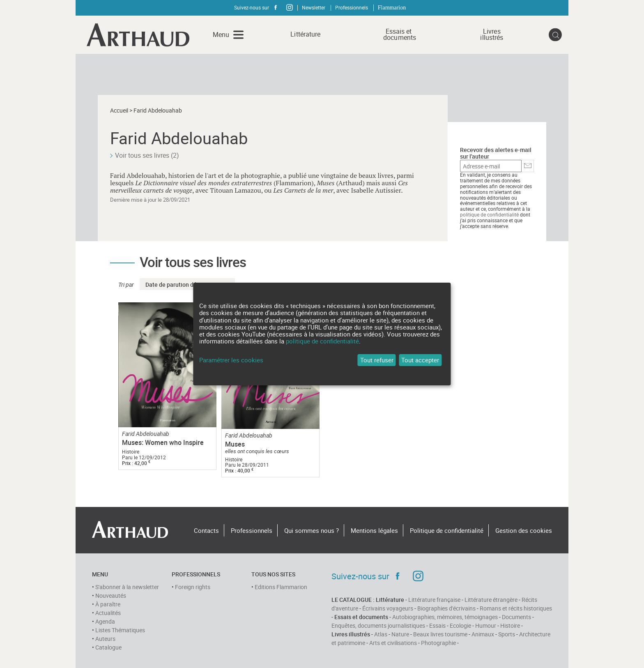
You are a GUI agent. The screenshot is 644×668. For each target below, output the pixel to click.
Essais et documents (399, 35)
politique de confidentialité (489, 214)
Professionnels (352, 7)
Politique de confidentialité (447, 530)
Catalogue (108, 647)
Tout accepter (420, 360)
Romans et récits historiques (516, 608)
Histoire (510, 625)
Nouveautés (111, 595)
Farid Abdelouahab (146, 434)
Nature (400, 634)
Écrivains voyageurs (388, 608)
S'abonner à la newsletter (127, 587)
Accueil (119, 110)
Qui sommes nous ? (312, 530)
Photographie (438, 643)
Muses (235, 444)
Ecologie (460, 625)
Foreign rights (193, 587)
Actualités (108, 613)
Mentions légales (374, 530)
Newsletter (314, 7)
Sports (507, 634)
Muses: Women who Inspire (163, 442)
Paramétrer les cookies (231, 360)
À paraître (108, 604)
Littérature (305, 34)
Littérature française (434, 600)
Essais (437, 625)
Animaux (483, 634)
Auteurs (105, 639)
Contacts (206, 530)
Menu (221, 35)
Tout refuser (377, 360)
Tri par (126, 284)
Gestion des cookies (524, 530)
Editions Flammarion (281, 587)
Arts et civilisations (393, 643)
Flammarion (392, 8)
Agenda (105, 621)
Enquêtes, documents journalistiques (378, 625)
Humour (486, 625)
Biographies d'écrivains (446, 608)
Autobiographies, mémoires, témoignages (445, 617)
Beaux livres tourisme (440, 634)
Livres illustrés (492, 35)
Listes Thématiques (120, 630)
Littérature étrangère (491, 600)
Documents (516, 617)
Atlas (381, 634)
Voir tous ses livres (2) (147, 155)
